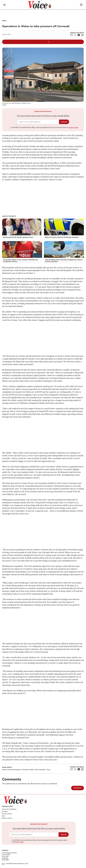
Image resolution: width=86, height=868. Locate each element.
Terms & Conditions (9, 809)
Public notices (7, 818)
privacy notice (74, 127)
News (4, 21)
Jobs (3, 816)
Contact (5, 811)
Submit (64, 122)
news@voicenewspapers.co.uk (17, 864)
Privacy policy (7, 814)
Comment (77, 788)
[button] (4, 5)
